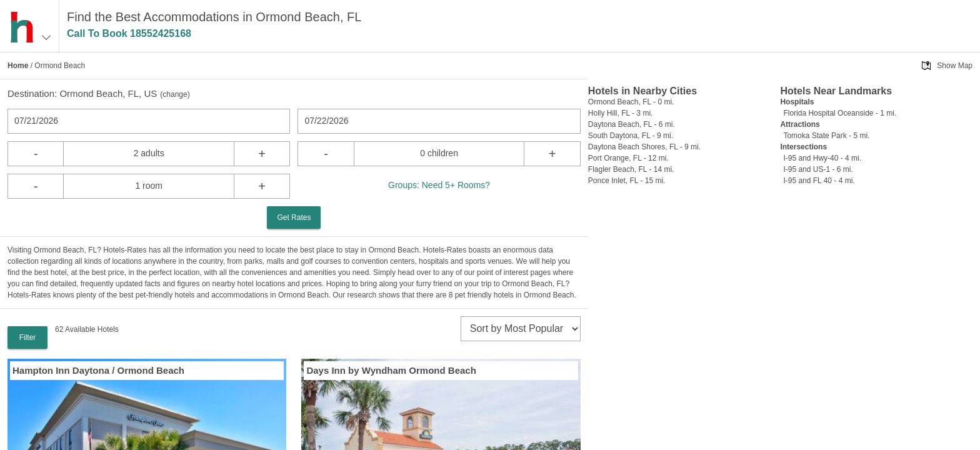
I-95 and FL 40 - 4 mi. (819, 181)
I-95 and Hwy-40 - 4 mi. (822, 158)
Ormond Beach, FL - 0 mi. (631, 102)
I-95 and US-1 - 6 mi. (818, 169)
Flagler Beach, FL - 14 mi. (631, 169)
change (175, 94)
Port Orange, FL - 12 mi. (628, 158)
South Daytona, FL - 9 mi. (631, 136)
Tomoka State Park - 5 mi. (826, 136)
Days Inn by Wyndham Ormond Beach (391, 370)
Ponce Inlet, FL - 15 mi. (627, 181)
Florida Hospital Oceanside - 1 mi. (840, 113)
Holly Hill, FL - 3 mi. (621, 113)
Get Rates (294, 217)
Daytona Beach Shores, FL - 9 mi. (644, 147)
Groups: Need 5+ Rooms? (439, 185)
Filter (28, 337)
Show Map (955, 66)
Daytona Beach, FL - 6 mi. (632, 124)
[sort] (521, 329)
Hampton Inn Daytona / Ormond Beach (98, 370)
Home (18, 66)
